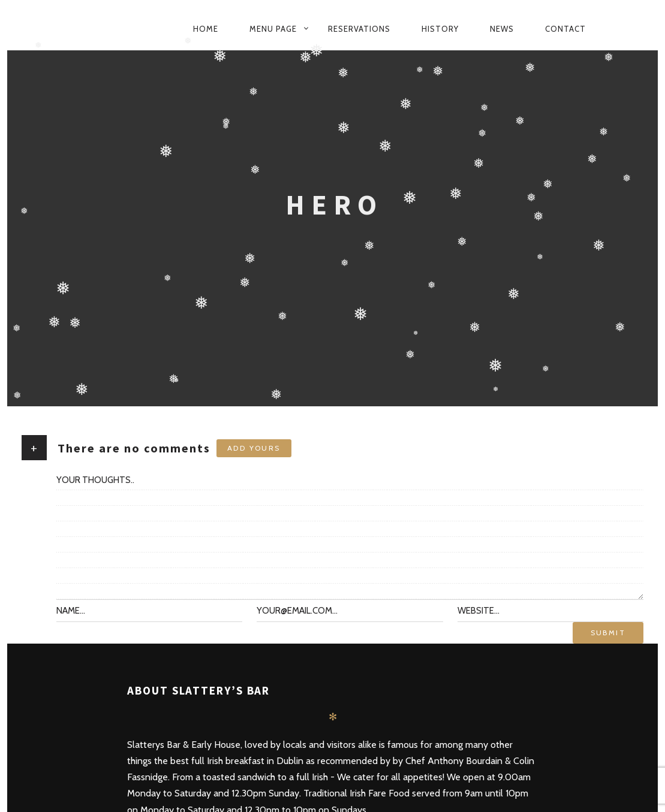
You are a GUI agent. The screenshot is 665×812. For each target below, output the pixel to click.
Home (206, 29)
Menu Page (273, 29)
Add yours (254, 448)
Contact (565, 29)
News (502, 29)
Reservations (359, 29)
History (440, 29)
